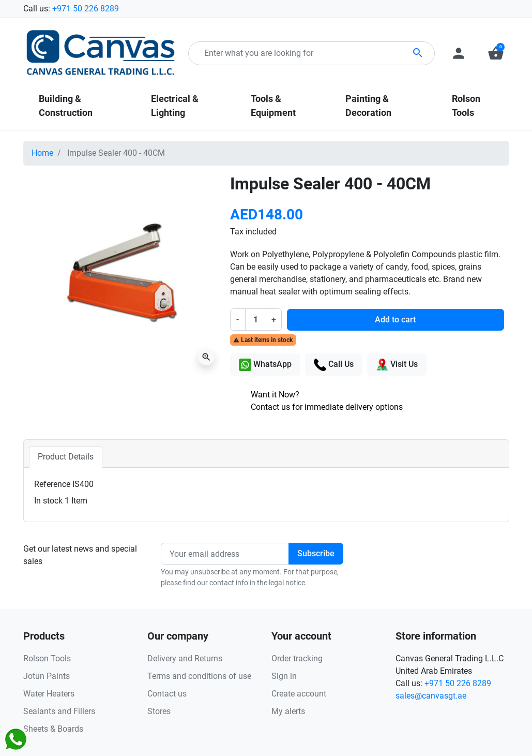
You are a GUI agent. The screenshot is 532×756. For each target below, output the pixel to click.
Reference (52, 484)
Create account (299, 694)
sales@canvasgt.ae (431, 696)
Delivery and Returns (185, 658)
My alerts (288, 711)
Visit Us (397, 365)
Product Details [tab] (66, 457)
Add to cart (395, 320)
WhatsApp (265, 365)
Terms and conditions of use (199, 676)
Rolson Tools (47, 658)
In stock (48, 501)
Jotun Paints (47, 676)
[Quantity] (255, 319)
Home (42, 153)
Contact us (167, 694)
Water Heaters (49, 694)
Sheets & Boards (53, 729)
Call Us (334, 365)
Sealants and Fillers (59, 711)
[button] (496, 53)
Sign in (284, 676)
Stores (159, 711)
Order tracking (297, 658)
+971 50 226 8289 (86, 9)
